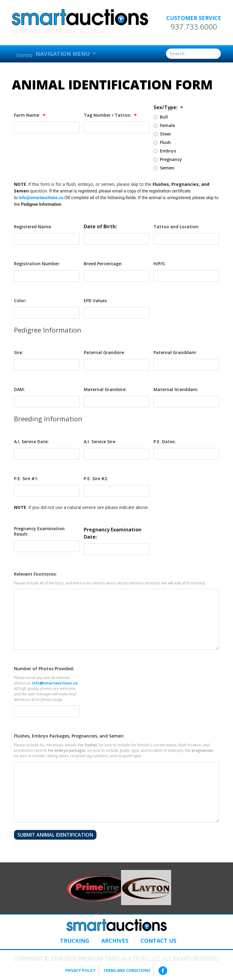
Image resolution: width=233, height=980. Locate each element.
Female (167, 125)
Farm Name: (30, 115)
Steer (165, 134)
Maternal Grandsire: (105, 390)
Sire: (19, 353)
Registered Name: (33, 227)
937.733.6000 (194, 27)
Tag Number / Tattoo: (110, 115)
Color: (20, 301)
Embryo (168, 151)
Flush (165, 142)
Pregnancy (171, 159)
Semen (167, 168)
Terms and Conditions (127, 970)
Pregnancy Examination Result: (39, 531)
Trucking (75, 941)
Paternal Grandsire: (104, 353)
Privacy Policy (80, 970)
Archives (115, 941)
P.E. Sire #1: (26, 479)
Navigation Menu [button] (54, 54)
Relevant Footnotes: (35, 574)
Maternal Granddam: (176, 390)
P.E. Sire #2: (96, 479)
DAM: (19, 390)
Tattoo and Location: (176, 227)
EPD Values (95, 301)
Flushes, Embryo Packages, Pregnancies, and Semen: (69, 736)
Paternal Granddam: (175, 353)
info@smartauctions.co (41, 198)
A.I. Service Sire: (100, 442)
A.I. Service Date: (31, 442)
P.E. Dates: (165, 442)
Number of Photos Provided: (44, 669)
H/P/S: (160, 264)
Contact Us (158, 941)
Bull (164, 117)
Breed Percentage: (103, 264)
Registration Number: (37, 264)
